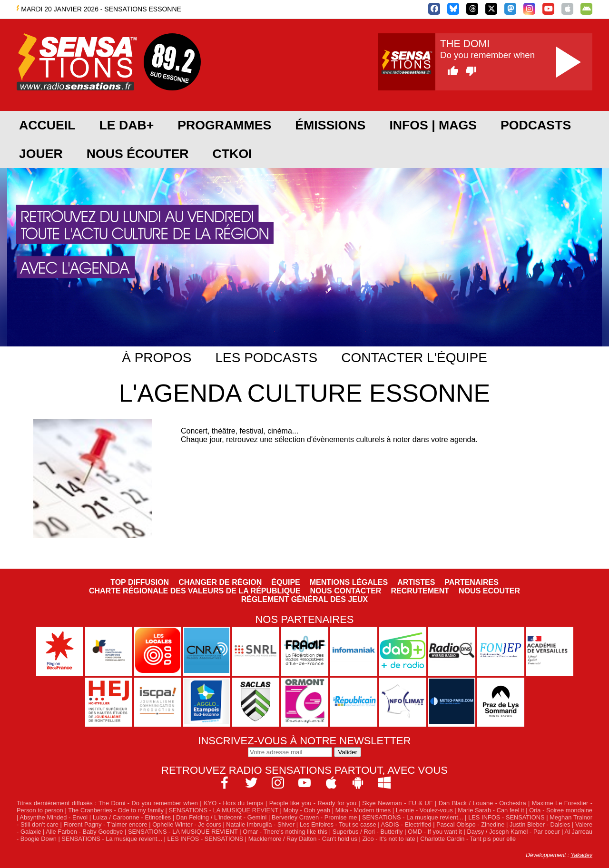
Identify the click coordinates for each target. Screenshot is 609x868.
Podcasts (536, 125)
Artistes (416, 582)
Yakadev (581, 855)
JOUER (41, 154)
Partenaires (471, 582)
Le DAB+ (126, 125)
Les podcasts (266, 358)
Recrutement (420, 591)
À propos (157, 358)
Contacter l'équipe (414, 358)
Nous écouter (138, 154)
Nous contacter (345, 591)
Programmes (224, 125)
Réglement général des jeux (304, 599)
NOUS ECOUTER (489, 591)
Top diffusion (140, 582)
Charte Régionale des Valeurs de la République (195, 591)
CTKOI (232, 154)
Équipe (285, 582)
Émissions (330, 125)
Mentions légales (349, 582)
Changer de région (220, 582)
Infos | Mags (433, 125)
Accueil (47, 125)
